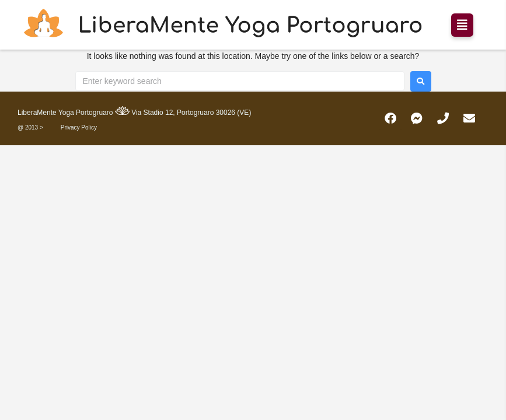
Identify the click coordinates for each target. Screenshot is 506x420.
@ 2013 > (30, 127)
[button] (462, 25)
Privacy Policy (79, 127)
